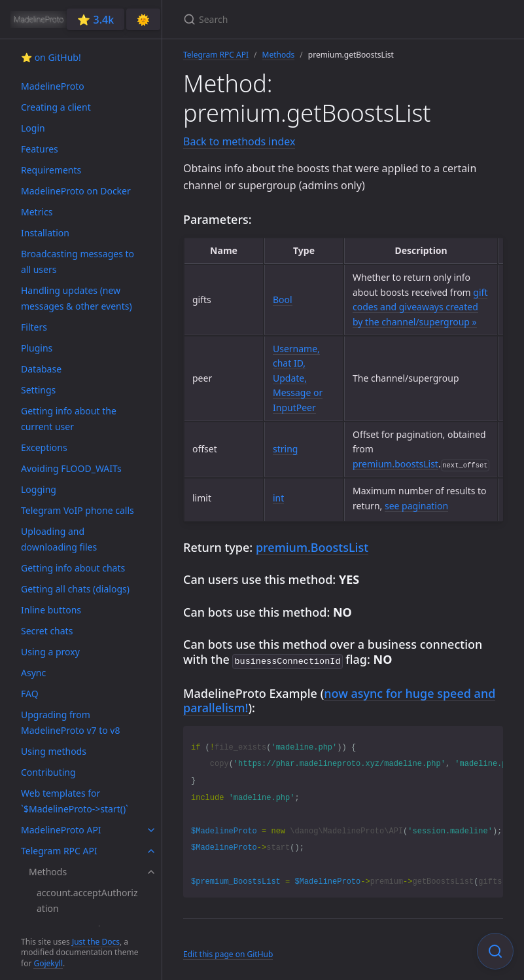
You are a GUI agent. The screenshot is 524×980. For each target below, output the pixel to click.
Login (33, 128)
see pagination (416, 506)
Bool (283, 299)
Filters (34, 327)
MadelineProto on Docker (76, 191)
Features (40, 149)
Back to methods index (239, 141)
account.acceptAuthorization (87, 900)
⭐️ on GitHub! (51, 57)
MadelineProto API (61, 830)
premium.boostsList (395, 464)
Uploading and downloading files (59, 539)
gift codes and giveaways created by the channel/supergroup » (420, 307)
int (278, 498)
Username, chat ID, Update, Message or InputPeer (298, 378)
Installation (45, 233)
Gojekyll (48, 963)
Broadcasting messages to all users (78, 262)
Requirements (51, 170)
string (285, 449)
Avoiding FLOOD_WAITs (71, 468)
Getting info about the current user (69, 419)
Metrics (37, 212)
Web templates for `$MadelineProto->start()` (75, 801)
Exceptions (44, 447)
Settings (38, 390)
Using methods (54, 751)
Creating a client (56, 107)
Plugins (37, 348)
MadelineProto (53, 86)
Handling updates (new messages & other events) (77, 298)
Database (41, 369)
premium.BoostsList (312, 547)
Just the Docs (96, 942)
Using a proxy (50, 652)
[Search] (338, 19)
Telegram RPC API (59, 851)
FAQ (30, 694)
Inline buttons (51, 610)
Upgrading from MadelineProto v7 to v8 (70, 722)
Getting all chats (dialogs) (75, 589)
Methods (48, 872)
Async (33, 673)
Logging (39, 489)
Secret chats (47, 631)
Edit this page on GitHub (228, 953)
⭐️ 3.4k (96, 20)
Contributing (48, 772)
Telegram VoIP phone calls (78, 510)
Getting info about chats (73, 568)
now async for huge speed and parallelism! (339, 699)
